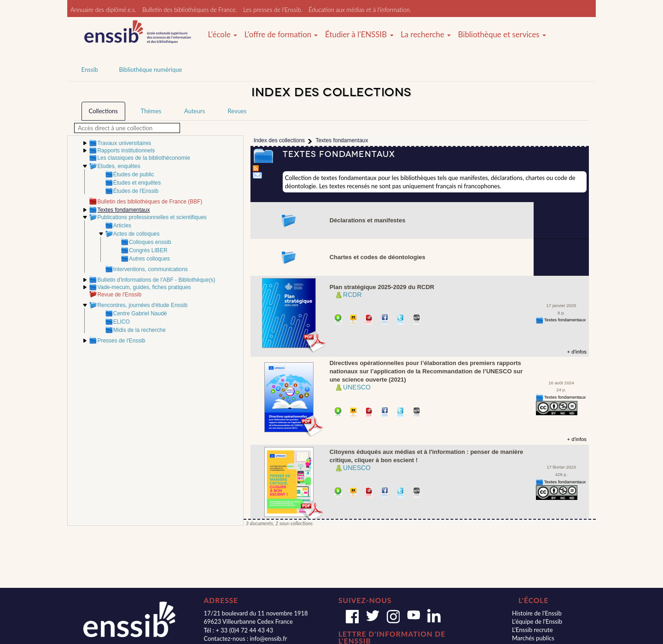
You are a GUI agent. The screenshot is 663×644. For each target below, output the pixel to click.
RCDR (352, 295)
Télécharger (338, 320)
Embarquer (417, 320)
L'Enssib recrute (532, 630)
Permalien (369, 320)
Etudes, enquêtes (119, 166)
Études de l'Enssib (136, 191)
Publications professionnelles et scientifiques (152, 217)
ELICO (122, 322)
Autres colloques (149, 259)
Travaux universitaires (124, 143)
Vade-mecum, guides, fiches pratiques (144, 287)
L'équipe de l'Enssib (537, 621)
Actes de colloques (137, 234)
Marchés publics (533, 638)
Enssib (90, 70)
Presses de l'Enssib (121, 341)
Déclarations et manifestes (368, 220)
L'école (222, 35)
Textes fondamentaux (565, 320)
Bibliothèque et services (502, 35)
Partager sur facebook (385, 320)
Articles (122, 226)
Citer (354, 320)
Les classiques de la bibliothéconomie (143, 158)
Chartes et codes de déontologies (378, 257)
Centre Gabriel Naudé (140, 313)
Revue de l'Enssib (119, 295)
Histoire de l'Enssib (537, 613)
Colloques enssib (150, 242)
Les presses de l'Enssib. (273, 10)
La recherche (426, 35)
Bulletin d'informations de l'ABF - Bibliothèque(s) (156, 280)
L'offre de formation (281, 35)
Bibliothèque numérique (150, 70)
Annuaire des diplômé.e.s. (103, 10)
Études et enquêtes (137, 183)
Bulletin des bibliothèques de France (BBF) (150, 202)
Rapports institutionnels (126, 151)
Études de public (134, 174)
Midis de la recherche (140, 330)
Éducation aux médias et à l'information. (360, 10)
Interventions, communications (151, 269)
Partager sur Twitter (401, 320)
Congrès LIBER (148, 250)
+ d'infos (577, 352)
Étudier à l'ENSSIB (359, 35)
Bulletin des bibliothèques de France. (190, 10)
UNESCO (357, 387)
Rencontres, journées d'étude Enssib (142, 305)
